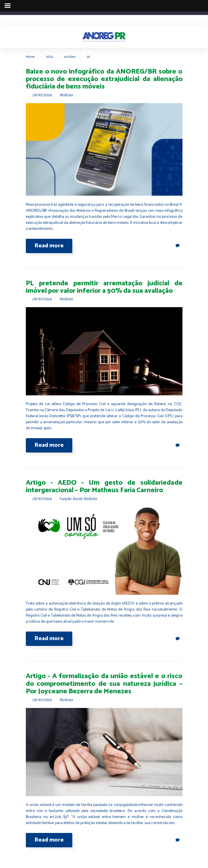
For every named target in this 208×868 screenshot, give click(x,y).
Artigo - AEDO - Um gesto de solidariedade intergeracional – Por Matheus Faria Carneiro (104, 487)
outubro (70, 57)
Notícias (66, 95)
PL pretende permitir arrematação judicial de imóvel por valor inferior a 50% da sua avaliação (104, 287)
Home (30, 57)
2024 (49, 57)
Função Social (71, 499)
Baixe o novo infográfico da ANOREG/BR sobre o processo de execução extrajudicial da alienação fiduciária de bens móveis (104, 79)
